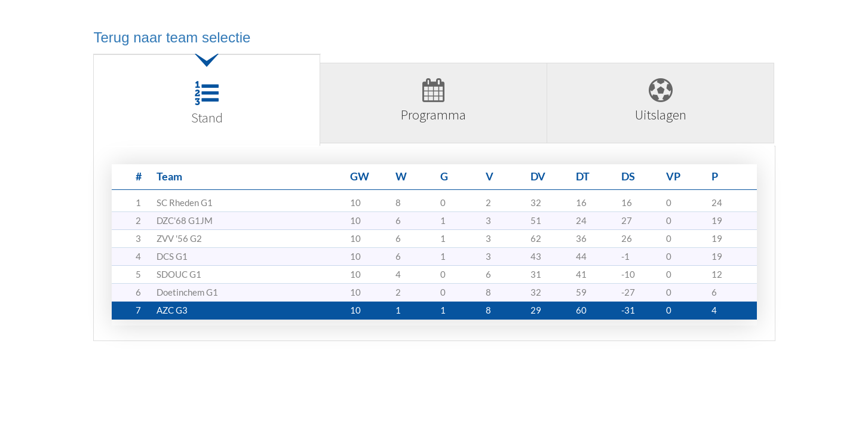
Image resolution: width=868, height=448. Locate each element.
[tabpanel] (434, 248)
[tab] (207, 105)
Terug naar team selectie (172, 37)
